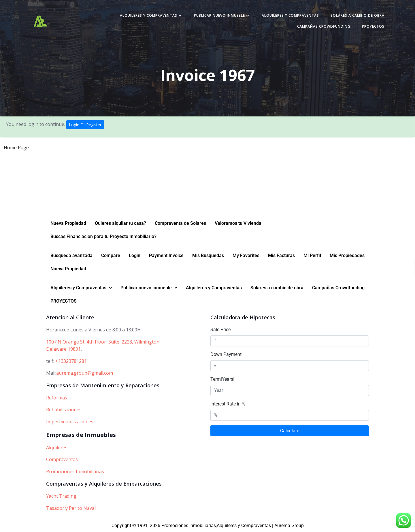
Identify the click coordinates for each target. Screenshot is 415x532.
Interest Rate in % (228, 404)
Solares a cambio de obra (358, 15)
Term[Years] (222, 379)
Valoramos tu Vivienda (238, 223)
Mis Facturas (281, 255)
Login (135, 255)
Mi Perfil (312, 255)
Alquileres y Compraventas (151, 15)
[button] (81, 288)
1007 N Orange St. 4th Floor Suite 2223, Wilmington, (103, 342)
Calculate (290, 431)
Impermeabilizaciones (70, 422)
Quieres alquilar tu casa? (120, 223)
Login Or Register (85, 125)
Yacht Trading (61, 496)
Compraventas (62, 459)
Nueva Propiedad (68, 223)
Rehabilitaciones (64, 410)
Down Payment (226, 354)
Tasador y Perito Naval (71, 508)
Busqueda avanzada (71, 255)
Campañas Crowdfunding (324, 26)
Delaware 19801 (63, 349)
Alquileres (57, 448)
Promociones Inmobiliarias (75, 471)
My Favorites (246, 255)
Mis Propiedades (347, 255)
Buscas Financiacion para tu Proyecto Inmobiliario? (103, 236)
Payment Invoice (166, 255)
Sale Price (220, 330)
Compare (111, 255)
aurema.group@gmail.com (85, 373)
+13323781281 (71, 361)
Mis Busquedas (208, 255)
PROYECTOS (373, 26)
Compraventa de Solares (180, 223)
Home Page (16, 148)
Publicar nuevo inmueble (222, 15)
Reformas (57, 398)
